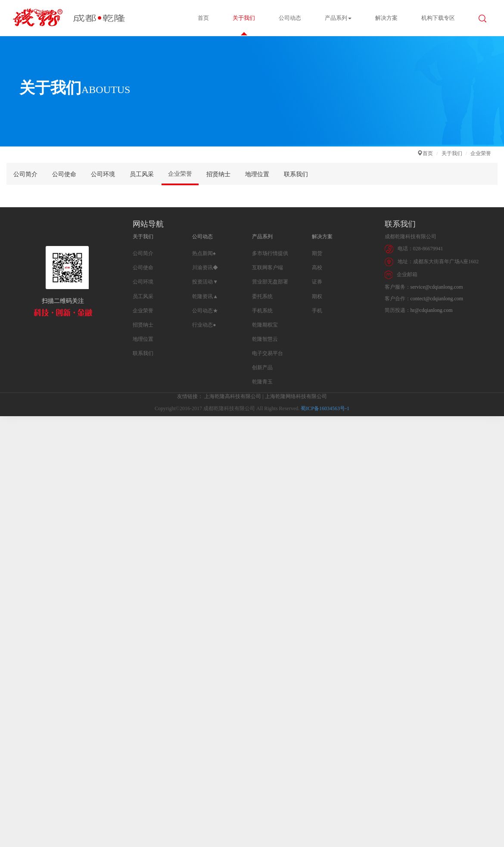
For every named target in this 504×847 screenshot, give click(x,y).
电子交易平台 (268, 353)
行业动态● (204, 325)
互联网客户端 (268, 268)
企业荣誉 (180, 174)
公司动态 (290, 18)
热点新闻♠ (204, 253)
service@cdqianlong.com (437, 287)
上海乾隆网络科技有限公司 (296, 396)
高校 (317, 268)
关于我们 (244, 18)
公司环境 (103, 174)
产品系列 (338, 18)
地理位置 (257, 174)
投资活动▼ (205, 282)
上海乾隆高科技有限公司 (233, 396)
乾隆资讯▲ (205, 296)
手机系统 (262, 311)
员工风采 (142, 174)
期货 (317, 253)
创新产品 (262, 367)
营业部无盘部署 (270, 282)
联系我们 (296, 174)
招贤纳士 (218, 174)
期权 (317, 296)
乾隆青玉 (262, 382)
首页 (203, 18)
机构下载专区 (438, 18)
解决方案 (386, 18)
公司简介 (25, 174)
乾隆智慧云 (265, 339)
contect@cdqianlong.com (437, 299)
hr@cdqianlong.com (432, 310)
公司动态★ (205, 311)
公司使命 (64, 174)
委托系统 (262, 296)
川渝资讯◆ (205, 268)
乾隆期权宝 (265, 325)
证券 (317, 282)
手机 (317, 311)
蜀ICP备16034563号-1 (325, 408)
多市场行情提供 (270, 253)
